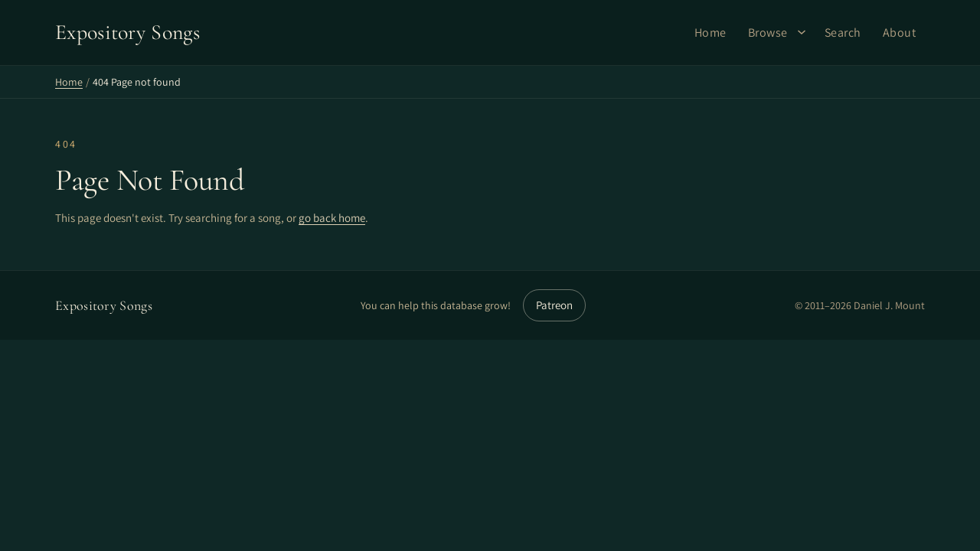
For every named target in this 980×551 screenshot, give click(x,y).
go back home (332, 218)
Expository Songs (104, 305)
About (900, 33)
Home (710, 33)
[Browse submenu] (802, 32)
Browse (768, 33)
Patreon (554, 305)
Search (843, 33)
